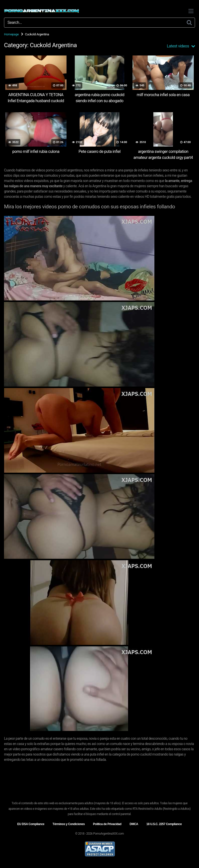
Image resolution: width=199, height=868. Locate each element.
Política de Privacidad (107, 824)
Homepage (11, 34)
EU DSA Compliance (31, 824)
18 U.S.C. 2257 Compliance (164, 824)
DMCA (134, 824)
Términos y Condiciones (69, 824)
